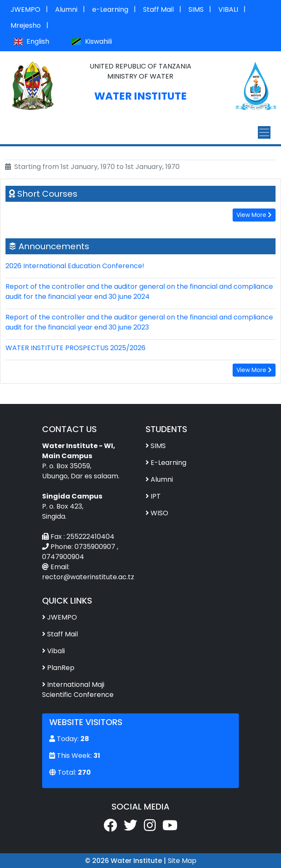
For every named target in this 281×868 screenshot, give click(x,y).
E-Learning (168, 463)
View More (254, 215)
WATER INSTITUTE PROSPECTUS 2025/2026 (76, 348)
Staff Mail (158, 9)
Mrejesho (26, 25)
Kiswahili (92, 41)
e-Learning (110, 9)
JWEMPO (25, 9)
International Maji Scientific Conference (78, 690)
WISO (159, 513)
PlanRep (61, 668)
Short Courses (47, 194)
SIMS (196, 9)
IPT (156, 496)
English (32, 41)
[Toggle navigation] (264, 132)
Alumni (66, 9)
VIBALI (228, 9)
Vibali (56, 651)
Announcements (54, 246)
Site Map (182, 861)
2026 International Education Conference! (75, 266)
